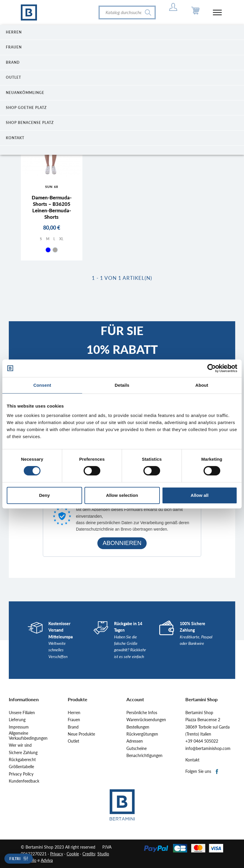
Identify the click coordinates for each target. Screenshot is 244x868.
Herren (74, 713)
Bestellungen (138, 727)
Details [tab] (122, 385)
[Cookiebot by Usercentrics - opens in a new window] (212, 368)
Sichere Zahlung (23, 753)
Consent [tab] (42, 385)
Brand (73, 727)
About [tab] (202, 385)
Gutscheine (137, 748)
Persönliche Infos (142, 713)
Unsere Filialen (22, 713)
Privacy (57, 854)
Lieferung (17, 720)
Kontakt (192, 760)
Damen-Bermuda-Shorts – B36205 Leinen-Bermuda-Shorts (52, 207)
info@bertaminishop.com (208, 748)
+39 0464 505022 (202, 741)
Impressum (19, 727)
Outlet (73, 741)
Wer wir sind (20, 745)
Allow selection (122, 495)
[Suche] (127, 12)
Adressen (135, 741)
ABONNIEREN (122, 543)
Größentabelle (21, 767)
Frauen (74, 720)
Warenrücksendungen (146, 720)
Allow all (200, 495)
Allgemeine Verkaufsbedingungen (28, 736)
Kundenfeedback (24, 781)
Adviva (47, 860)
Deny (44, 495)
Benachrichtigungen (144, 756)
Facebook (217, 772)
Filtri (15, 859)
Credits (89, 854)
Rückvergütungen (142, 734)
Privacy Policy (21, 774)
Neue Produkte (81, 734)
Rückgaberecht (22, 760)
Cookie (73, 854)
